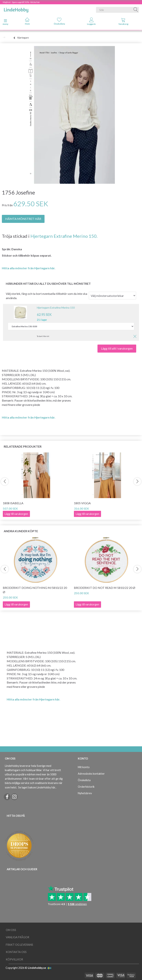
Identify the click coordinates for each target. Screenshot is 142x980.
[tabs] (123, 22)
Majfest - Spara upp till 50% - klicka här (21, 2)
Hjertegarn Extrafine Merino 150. (64, 236)
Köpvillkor (14, 959)
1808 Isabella (13, 503)
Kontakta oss (16, 952)
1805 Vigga (82, 503)
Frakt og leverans (19, 945)
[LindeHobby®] (16, 9)
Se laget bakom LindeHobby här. (37, 787)
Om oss (11, 930)
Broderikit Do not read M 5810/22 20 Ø (105, 588)
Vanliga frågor (17, 937)
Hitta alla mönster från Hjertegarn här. (29, 268)
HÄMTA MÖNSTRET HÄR (23, 219)
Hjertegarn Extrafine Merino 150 (56, 308)
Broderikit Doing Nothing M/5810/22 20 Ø (35, 590)
